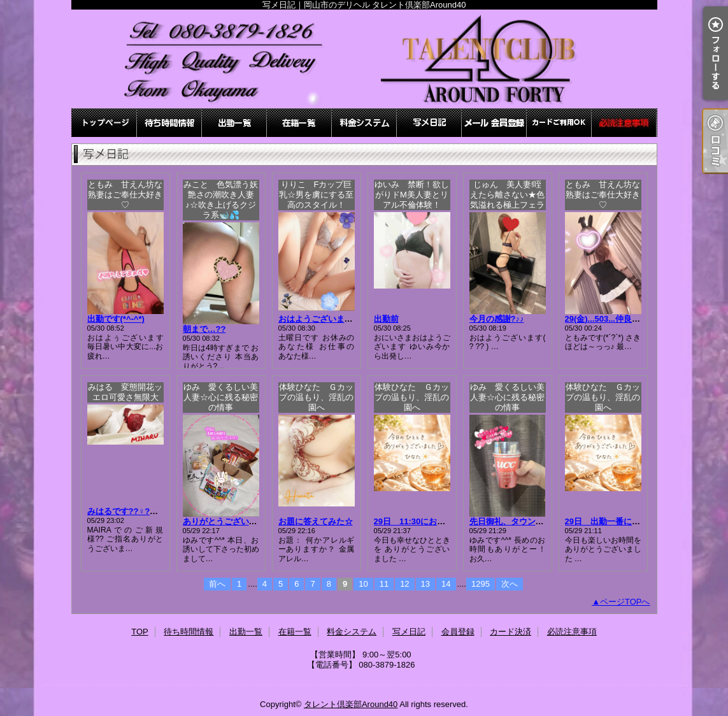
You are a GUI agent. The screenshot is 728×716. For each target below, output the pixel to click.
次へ (510, 584)
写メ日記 (429, 123)
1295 (481, 584)
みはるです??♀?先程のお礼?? (144, 511)
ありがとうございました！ (232, 521)
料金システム (364, 123)
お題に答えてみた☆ (316, 521)
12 (404, 584)
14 (446, 584)
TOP (104, 123)
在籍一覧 (299, 123)
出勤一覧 (234, 123)
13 (425, 584)
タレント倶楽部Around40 (351, 704)
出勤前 (386, 319)
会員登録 (494, 123)
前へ (217, 584)
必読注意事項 (624, 123)
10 (363, 584)
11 (384, 584)
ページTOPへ (625, 602)
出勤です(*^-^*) (116, 319)
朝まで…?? (204, 329)
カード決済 (559, 123)
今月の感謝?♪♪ (497, 319)
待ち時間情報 (169, 123)
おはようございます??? (323, 319)
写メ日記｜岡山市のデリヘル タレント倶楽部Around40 (364, 59)
